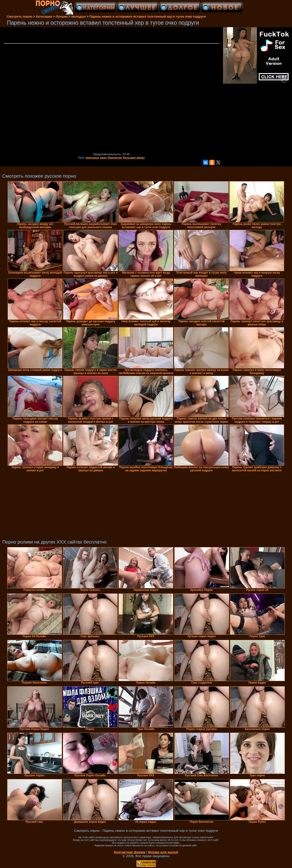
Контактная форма (129, 852)
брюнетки (115, 158)
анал (103, 158)
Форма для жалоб (163, 852)
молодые (93, 158)
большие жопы (134, 158)
